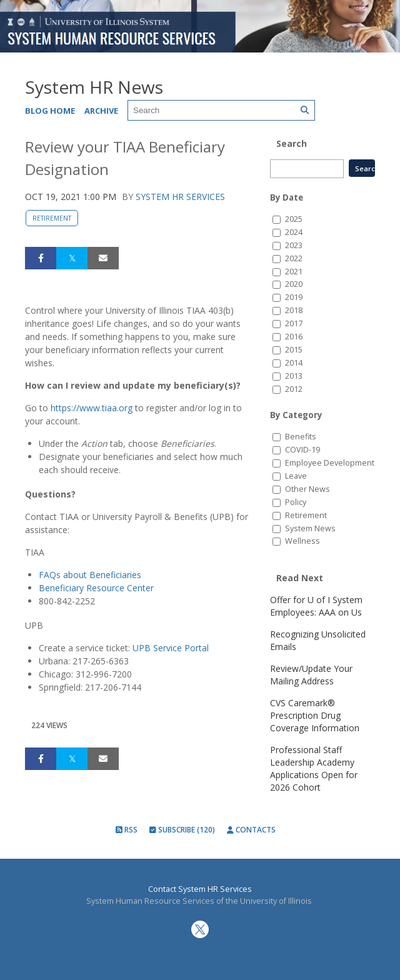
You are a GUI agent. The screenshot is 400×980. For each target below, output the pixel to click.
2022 (294, 258)
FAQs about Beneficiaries (90, 575)
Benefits (301, 437)
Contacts (251, 830)
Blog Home (50, 111)
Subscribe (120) (182, 830)
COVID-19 (302, 450)
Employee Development (330, 463)
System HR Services (180, 197)
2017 (294, 323)
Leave (296, 476)
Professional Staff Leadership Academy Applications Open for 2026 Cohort (314, 768)
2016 (294, 337)
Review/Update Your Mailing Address (311, 675)
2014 (294, 363)
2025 (294, 219)
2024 (294, 232)
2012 (294, 389)
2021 (294, 272)
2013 (294, 376)
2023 (294, 245)
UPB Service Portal (171, 648)
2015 (294, 350)
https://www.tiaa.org (92, 408)
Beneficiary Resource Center (96, 588)
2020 (294, 284)
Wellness (302, 541)
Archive (101, 111)
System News (310, 528)
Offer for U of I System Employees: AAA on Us (316, 606)
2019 (294, 297)
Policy (296, 502)
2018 (294, 310)
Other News (307, 489)
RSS (127, 830)
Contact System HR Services (200, 889)
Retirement (52, 218)
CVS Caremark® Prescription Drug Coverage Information (315, 715)
